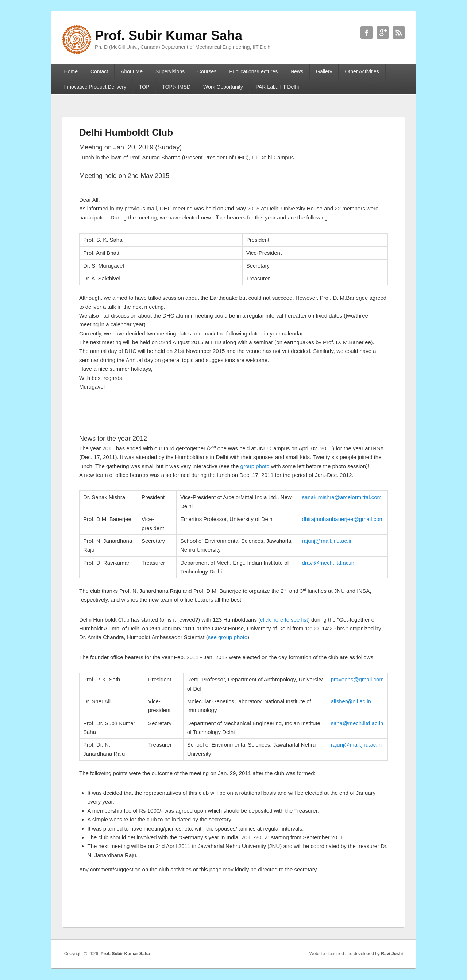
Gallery (324, 71)
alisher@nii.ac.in (351, 701)
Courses (207, 71)
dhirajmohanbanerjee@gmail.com (343, 519)
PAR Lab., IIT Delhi (277, 87)
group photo (255, 466)
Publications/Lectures (253, 71)
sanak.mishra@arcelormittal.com (342, 497)
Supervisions (170, 71)
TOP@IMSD (176, 87)
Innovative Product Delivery (95, 87)
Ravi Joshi (392, 954)
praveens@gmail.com (357, 679)
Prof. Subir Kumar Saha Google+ (383, 32)
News (297, 71)
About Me (132, 71)
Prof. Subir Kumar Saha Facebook (367, 32)
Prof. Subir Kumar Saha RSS (399, 32)
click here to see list (284, 620)
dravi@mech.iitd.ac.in (328, 563)
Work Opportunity (223, 87)
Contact (99, 71)
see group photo (228, 637)
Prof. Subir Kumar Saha (125, 954)
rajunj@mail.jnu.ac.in (327, 541)
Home (71, 71)
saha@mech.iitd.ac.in (357, 723)
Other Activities (362, 71)
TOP (144, 87)
